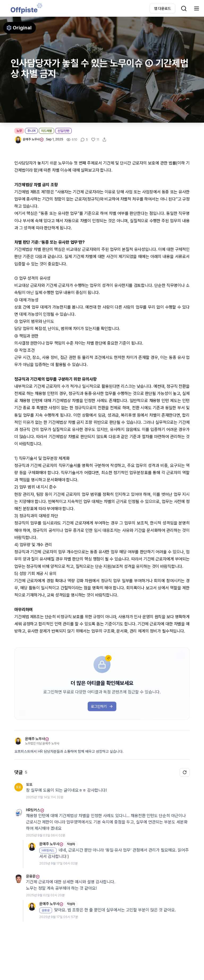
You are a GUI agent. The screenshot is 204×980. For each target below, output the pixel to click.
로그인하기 (102, 706)
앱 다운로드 (162, 8)
